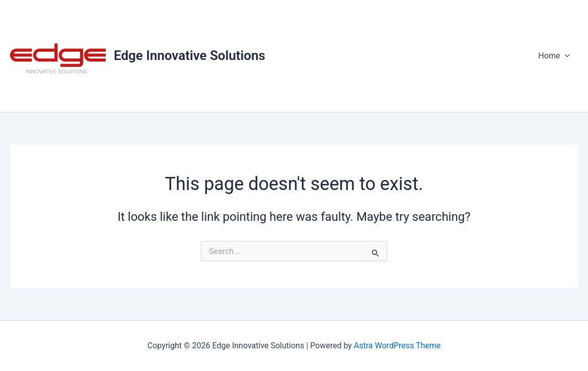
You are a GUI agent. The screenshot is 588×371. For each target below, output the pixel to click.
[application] (565, 56)
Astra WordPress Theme (397, 346)
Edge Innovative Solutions (190, 55)
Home (554, 56)
